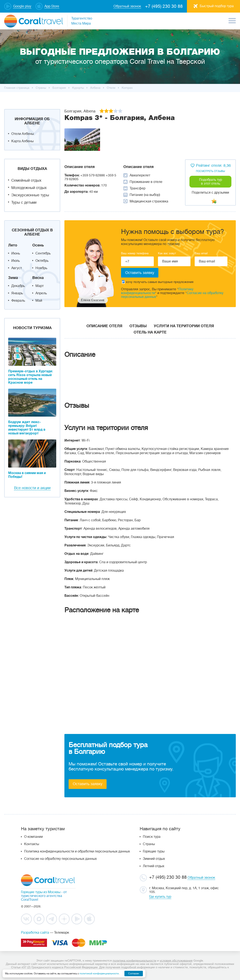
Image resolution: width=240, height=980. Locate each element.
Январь (17, 293)
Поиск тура (152, 837)
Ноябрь (41, 268)
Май (39, 301)
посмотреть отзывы (210, 171)
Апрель (41, 293)
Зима (13, 278)
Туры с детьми (24, 202)
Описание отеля (104, 326)
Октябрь (42, 261)
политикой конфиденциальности (99, 973)
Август (17, 268)
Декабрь (18, 286)
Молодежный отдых (29, 188)
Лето (13, 245)
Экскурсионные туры (30, 195)
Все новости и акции (32, 488)
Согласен (134, 973)
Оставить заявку (88, 784)
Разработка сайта (35, 933)
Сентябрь (43, 253)
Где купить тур (160, 897)
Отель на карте (150, 332)
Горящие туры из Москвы (41, 892)
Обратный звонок (201, 878)
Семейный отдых (26, 180)
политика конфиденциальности (134, 960)
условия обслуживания (176, 960)
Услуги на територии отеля (184, 326)
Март (40, 286)
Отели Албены (23, 134)
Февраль (18, 301)
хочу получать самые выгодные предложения (158, 282)
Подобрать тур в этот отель (211, 182)
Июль (16, 261)
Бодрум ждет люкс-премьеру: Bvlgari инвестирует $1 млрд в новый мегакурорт (27, 428)
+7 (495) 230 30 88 (164, 6)
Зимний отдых (154, 859)
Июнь (16, 253)
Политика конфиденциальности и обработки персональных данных (77, 851)
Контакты (32, 844)
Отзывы (138, 326)
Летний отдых (154, 866)
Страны (149, 844)
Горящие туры (154, 851)
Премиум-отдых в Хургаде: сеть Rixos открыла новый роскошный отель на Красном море (31, 377)
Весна (38, 278)
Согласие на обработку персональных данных (60, 859)
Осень (38, 245)
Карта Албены (22, 141)
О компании (33, 837)
